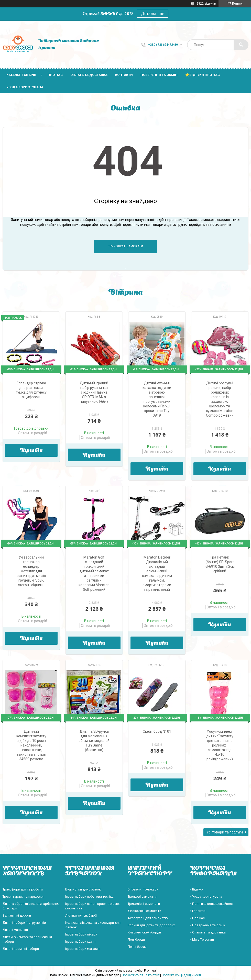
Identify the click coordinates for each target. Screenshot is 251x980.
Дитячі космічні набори (21, 949)
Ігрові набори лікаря (81, 934)
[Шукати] (241, 45)
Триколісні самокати (126, 246)
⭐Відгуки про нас (203, 75)
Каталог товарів (21, 75)
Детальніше (153, 14)
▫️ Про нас (198, 918)
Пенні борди (137, 947)
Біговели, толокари (143, 889)
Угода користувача (25, 87)
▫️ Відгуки (197, 889)
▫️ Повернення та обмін (208, 925)
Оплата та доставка (89, 75)
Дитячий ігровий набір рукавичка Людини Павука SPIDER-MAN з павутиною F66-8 (94, 392)
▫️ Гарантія (198, 911)
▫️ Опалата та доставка (208, 932)
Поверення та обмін (159, 75)
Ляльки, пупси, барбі (81, 915)
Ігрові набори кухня (80, 942)
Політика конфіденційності (181, 975)
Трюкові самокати (142, 897)
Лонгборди (136, 939)
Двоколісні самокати (144, 911)
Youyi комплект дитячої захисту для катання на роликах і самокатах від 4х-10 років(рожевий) (220, 745)
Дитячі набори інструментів (24, 923)
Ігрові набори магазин (82, 949)
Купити (31, 451)
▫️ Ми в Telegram (202, 939)
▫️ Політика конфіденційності (212, 904)
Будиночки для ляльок (83, 889)
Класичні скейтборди (144, 932)
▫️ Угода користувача (206, 897)
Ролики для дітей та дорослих (151, 925)
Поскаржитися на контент (141, 975)
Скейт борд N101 (157, 731)
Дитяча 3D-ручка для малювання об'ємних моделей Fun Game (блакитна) (94, 741)
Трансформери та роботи (23, 889)
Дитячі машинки (15, 930)
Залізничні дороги (17, 915)
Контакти (124, 75)
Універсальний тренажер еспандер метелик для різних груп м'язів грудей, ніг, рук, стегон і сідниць (31, 571)
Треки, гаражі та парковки (23, 897)
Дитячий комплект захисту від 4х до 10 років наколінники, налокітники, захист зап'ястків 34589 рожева (31, 745)
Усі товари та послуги (225, 832)
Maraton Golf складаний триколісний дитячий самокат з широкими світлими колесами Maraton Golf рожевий (94, 573)
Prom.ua (150, 971)
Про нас (55, 75)
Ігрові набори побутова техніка (89, 897)
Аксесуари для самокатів (148, 918)
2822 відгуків (206, 4)
